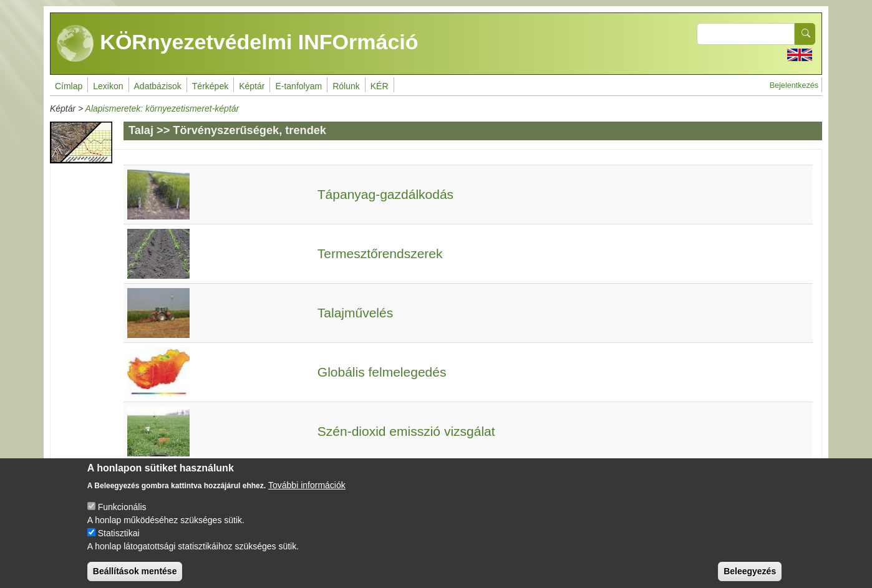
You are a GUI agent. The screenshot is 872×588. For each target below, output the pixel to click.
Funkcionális (122, 515)
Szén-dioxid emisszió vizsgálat (406, 431)
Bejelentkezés (794, 85)
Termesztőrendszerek (380, 253)
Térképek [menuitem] (210, 86)
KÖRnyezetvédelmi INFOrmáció (238, 44)
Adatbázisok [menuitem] (158, 86)
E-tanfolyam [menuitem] (298, 86)
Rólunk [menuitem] (346, 86)
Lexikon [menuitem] (108, 86)
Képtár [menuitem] (252, 86)
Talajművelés (355, 313)
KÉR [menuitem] (380, 86)
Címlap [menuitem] (69, 86)
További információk (307, 493)
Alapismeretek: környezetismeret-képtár (162, 108)
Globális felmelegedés (382, 372)
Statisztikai (119, 541)
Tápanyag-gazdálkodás (385, 194)
